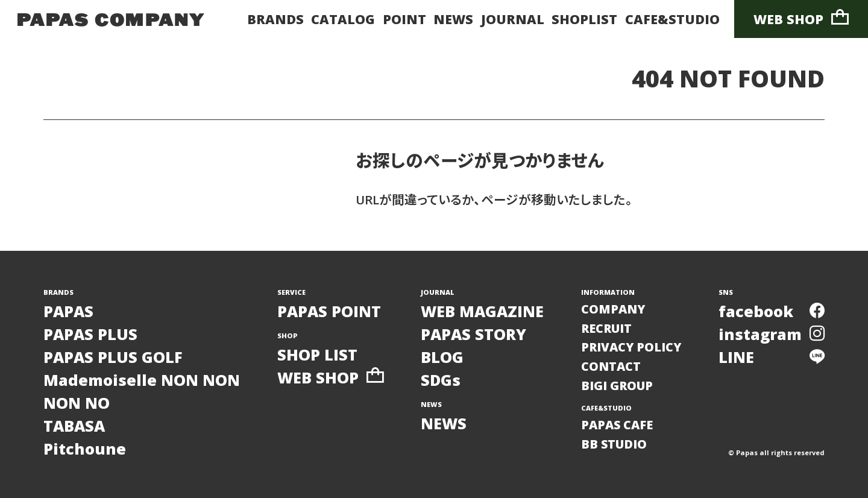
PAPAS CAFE (617, 425)
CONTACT (611, 366)
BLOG (442, 357)
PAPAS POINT (329, 311)
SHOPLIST (584, 19)
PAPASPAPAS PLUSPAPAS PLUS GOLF (113, 334)
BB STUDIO (614, 444)
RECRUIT (606, 328)
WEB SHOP (801, 19)
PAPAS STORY (473, 334)
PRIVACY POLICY (631, 347)
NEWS (453, 19)
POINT (404, 19)
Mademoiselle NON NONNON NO (142, 391)
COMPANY (613, 309)
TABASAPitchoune (85, 437)
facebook (772, 311)
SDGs (441, 380)
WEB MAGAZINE (482, 311)
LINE (772, 357)
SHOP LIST (317, 355)
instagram (772, 334)
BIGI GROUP (617, 386)
